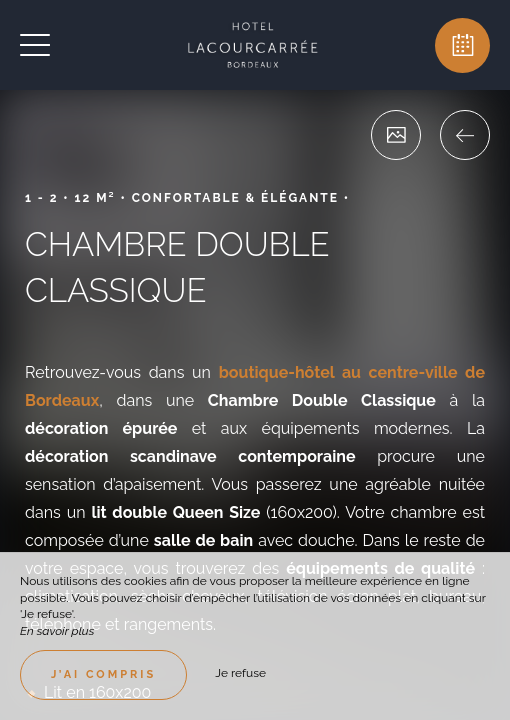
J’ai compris (103, 674)
